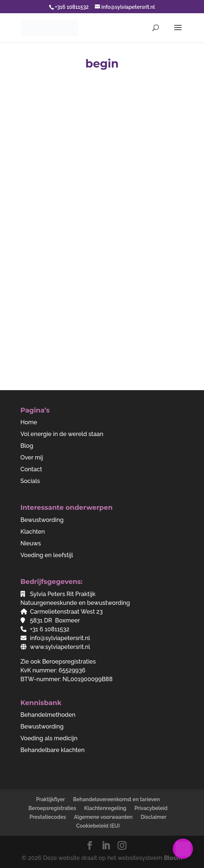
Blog (27, 446)
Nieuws (31, 543)
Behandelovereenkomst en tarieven (117, 799)
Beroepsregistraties (69, 662)
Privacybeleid (151, 808)
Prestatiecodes (48, 817)
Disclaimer (154, 817)
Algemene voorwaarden (103, 817)
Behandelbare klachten (53, 750)
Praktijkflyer (51, 799)
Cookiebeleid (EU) (98, 826)
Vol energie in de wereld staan (62, 434)
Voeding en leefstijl (47, 555)
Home (29, 422)
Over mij (32, 457)
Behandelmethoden (48, 715)
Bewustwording (42, 520)
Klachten (33, 532)
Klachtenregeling (105, 808)
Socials (30, 481)
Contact (31, 469)
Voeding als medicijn (49, 738)
